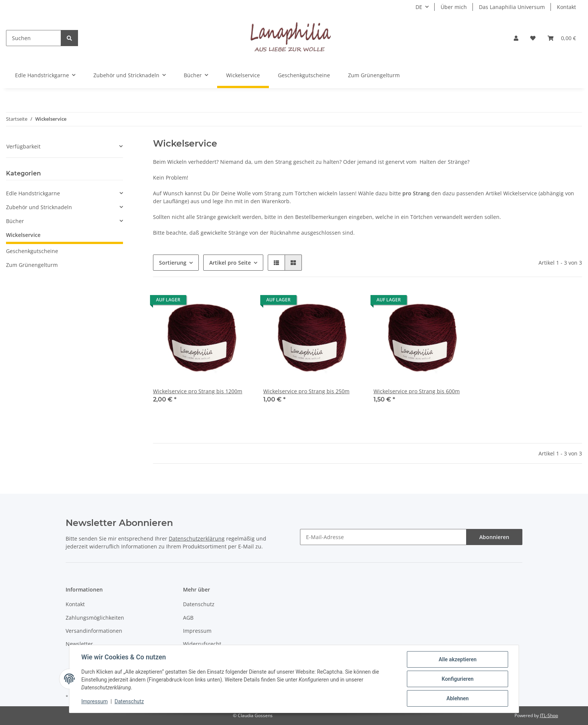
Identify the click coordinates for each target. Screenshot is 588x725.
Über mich (454, 7)
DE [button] (419, 7)
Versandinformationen (94, 631)
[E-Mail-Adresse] (383, 537)
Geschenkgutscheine (32, 251)
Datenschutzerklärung (197, 539)
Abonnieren (494, 537)
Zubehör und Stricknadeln (39, 207)
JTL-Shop (549, 715)
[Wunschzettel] (533, 38)
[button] (516, 38)
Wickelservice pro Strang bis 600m (417, 391)
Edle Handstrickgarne (33, 193)
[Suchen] (34, 38)
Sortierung (173, 263)
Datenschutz (199, 604)
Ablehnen (457, 698)
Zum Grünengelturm (32, 265)
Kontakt (566, 7)
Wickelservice (23, 235)
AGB (188, 618)
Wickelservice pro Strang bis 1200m (198, 391)
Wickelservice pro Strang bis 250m (306, 391)
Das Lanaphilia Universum (512, 7)
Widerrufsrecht (202, 644)
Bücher (15, 221)
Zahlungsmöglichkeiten (95, 618)
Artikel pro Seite (230, 263)
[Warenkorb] (562, 38)
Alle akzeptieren (457, 659)
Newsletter (79, 644)
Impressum (197, 631)
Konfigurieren (457, 679)
